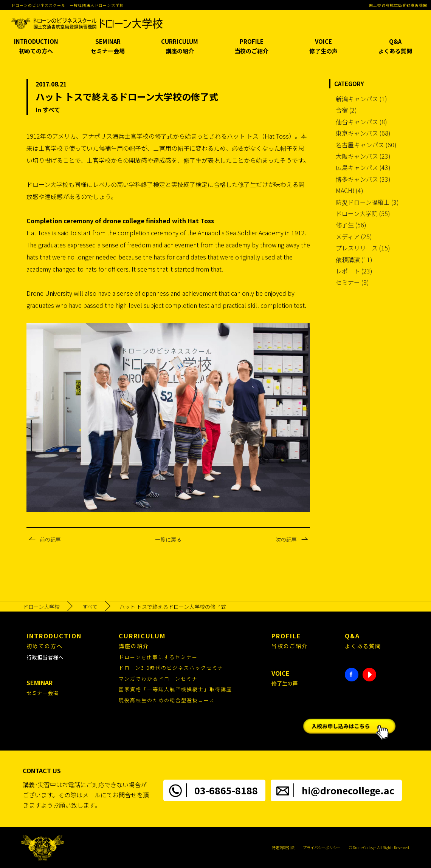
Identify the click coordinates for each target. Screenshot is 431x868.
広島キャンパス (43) (363, 167)
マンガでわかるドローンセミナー (161, 679)
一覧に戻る (168, 539)
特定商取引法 (283, 847)
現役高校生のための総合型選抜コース (167, 700)
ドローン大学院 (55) (363, 213)
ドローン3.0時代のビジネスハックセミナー (174, 668)
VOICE (323, 47)
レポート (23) (354, 271)
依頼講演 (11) (354, 259)
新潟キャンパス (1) (361, 99)
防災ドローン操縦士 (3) (367, 202)
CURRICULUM (180, 47)
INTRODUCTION (36, 47)
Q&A (395, 47)
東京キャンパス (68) (363, 133)
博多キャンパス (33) (363, 179)
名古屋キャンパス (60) (366, 145)
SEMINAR (108, 47)
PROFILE (251, 47)
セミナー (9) (352, 282)
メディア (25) (354, 236)
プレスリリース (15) (363, 248)
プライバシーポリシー (322, 847)
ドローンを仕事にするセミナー (158, 657)
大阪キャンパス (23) (363, 156)
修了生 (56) (351, 225)
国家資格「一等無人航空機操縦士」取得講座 (175, 689)
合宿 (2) (346, 110)
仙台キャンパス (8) (361, 122)
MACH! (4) (350, 190)
